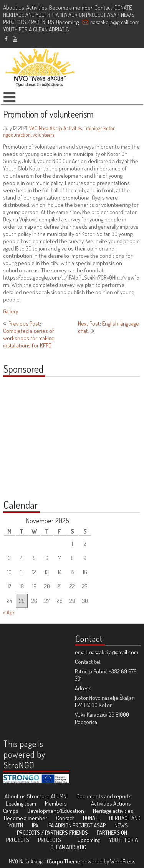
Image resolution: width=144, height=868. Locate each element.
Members (56, 803)
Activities (37, 7)
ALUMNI (59, 796)
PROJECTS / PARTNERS (29, 22)
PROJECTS (50, 840)
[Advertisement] (51, 442)
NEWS (128, 15)
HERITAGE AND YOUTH (27, 15)
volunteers (43, 135)
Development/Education (56, 811)
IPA (55, 15)
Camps (11, 811)
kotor (109, 128)
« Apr (9, 612)
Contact (103, 7)
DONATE (123, 7)
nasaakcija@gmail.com (115, 22)
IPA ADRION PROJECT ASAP (90, 15)
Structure (38, 796)
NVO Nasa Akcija (45, 128)
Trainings (93, 128)
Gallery (11, 311)
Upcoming (67, 22)
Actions (122, 803)
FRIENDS (79, 833)
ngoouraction (17, 135)
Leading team (21, 803)
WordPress (123, 861)
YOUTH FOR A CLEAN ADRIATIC (36, 29)
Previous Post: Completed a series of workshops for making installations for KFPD (29, 334)
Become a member (71, 7)
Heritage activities (113, 811)
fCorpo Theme (64, 861)
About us (14, 7)
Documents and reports (104, 796)
